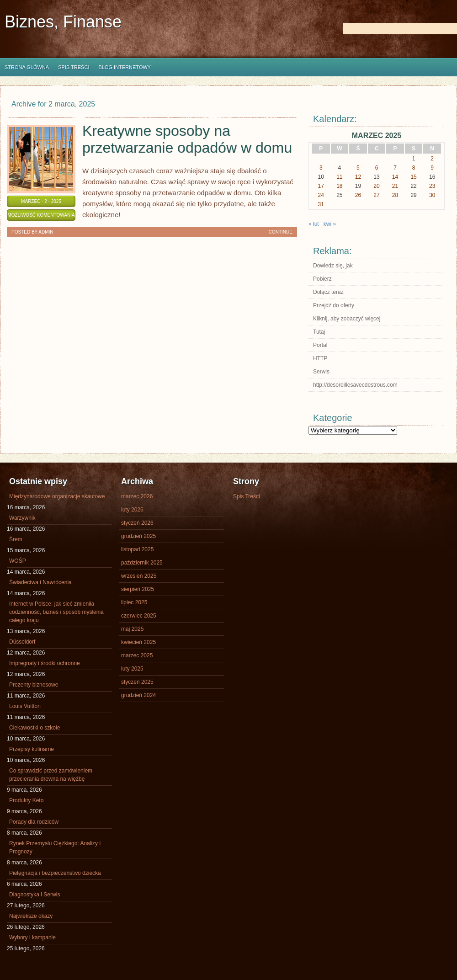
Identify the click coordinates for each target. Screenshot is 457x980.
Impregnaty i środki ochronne (45, 663)
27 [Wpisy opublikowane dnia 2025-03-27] (376, 195)
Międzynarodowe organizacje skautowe (57, 496)
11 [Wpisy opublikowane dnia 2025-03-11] (339, 177)
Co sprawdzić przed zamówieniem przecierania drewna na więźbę (51, 775)
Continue (281, 232)
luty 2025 (132, 669)
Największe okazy (31, 916)
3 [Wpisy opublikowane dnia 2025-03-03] (321, 168)
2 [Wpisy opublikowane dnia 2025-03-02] (432, 159)
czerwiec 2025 (139, 616)
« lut (314, 224)
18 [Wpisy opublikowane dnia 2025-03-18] (339, 186)
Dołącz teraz (328, 292)
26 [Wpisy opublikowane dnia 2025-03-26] (358, 195)
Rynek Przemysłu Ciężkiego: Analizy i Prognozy (55, 847)
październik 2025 (142, 563)
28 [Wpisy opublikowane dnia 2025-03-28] (395, 195)
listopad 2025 (137, 549)
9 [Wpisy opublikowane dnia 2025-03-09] (432, 168)
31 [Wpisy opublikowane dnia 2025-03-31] (321, 204)
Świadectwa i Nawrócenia (40, 582)
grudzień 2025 (138, 536)
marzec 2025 (137, 655)
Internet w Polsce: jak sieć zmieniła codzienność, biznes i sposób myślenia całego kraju (56, 612)
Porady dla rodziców (34, 822)
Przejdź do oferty (334, 305)
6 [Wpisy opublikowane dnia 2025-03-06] (377, 168)
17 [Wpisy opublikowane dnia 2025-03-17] (321, 186)
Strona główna (27, 67)
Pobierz (322, 279)
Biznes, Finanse (63, 22)
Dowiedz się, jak (333, 266)
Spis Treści (74, 67)
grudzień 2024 (138, 695)
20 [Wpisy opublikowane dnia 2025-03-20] (376, 186)
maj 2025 (132, 629)
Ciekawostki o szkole (35, 728)
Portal (320, 345)
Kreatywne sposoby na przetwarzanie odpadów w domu (187, 139)
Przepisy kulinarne (32, 749)
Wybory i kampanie (32, 937)
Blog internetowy (125, 67)
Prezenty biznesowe (34, 685)
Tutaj (319, 332)
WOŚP (18, 561)
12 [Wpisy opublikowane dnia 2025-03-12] (358, 177)
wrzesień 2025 (139, 576)
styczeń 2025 (137, 682)
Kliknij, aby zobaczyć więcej (347, 319)
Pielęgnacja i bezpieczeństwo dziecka (55, 873)
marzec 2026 (137, 496)
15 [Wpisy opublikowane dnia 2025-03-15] (413, 177)
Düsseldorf (22, 642)
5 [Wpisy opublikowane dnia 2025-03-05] (358, 168)
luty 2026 (132, 510)
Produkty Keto (26, 800)
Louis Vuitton (25, 706)
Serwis (321, 372)
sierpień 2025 (138, 589)
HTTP (320, 358)
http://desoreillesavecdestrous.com (355, 385)
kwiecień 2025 (138, 642)
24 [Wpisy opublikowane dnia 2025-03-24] (321, 195)
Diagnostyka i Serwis (35, 895)
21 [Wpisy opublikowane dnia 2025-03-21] (395, 186)
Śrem (16, 539)
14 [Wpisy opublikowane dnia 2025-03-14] (395, 177)
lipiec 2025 (134, 602)
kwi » (330, 224)
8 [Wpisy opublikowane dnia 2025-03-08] (414, 168)
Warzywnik (22, 518)
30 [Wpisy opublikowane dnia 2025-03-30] (432, 195)
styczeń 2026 (137, 523)
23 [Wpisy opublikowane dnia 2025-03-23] (432, 186)
